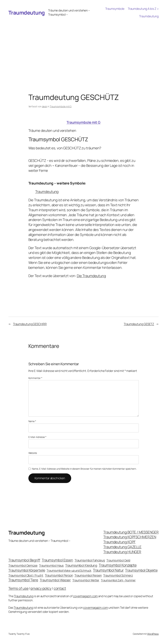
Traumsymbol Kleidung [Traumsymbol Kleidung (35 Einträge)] (81, 565)
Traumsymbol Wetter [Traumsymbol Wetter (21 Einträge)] (86, 580)
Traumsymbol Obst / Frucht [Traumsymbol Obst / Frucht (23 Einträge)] (26, 575)
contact (60, 588)
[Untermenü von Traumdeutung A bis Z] (158, 9)
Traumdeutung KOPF (119, 542)
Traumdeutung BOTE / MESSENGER (131, 532)
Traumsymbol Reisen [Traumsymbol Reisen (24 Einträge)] (88, 575)
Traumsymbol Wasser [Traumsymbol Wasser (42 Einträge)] (55, 580)
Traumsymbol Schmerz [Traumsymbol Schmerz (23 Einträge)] (118, 575)
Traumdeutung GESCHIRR (30, 324)
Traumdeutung (27, 13)
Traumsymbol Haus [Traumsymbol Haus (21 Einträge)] (51, 565)
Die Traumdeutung (91, 276)
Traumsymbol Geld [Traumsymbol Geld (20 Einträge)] (118, 560)
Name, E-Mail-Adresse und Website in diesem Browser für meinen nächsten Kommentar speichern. (84, 469)
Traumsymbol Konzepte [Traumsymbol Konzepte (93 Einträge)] (118, 565)
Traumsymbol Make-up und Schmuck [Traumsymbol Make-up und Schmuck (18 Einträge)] (69, 570)
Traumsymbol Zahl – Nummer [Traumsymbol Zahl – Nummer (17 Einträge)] (118, 580)
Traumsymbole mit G (61, 106)
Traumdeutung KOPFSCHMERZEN (130, 537)
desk (44, 106)
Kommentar (35, 378)
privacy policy (41, 588)
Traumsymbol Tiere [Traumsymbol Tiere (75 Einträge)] (23, 580)
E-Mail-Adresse (37, 437)
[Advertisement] (83, 46)
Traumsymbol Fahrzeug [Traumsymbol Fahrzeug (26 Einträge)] (90, 560)
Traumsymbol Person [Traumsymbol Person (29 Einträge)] (59, 575)
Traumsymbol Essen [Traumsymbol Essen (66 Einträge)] (57, 560)
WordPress (153, 634)
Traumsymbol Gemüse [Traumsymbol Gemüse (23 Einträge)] (23, 565)
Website (33, 453)
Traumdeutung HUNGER (122, 552)
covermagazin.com (85, 596)
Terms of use (18, 588)
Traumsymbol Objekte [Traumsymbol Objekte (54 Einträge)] (141, 570)
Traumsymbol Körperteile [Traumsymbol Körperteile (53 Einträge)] (27, 570)
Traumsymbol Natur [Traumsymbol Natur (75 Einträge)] (108, 570)
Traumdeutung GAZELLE (122, 547)
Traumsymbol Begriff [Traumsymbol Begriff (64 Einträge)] (24, 560)
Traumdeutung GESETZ (139, 324)
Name (32, 421)
